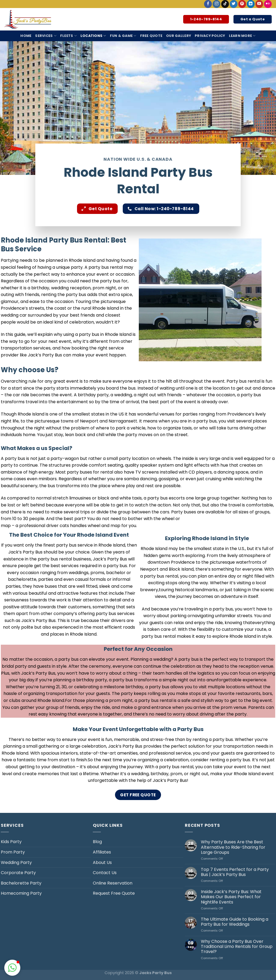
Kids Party (11, 842)
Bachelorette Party (21, 883)
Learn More (242, 36)
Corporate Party (18, 873)
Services (46, 36)
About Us (102, 862)
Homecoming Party (21, 893)
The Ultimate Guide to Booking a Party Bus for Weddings (235, 922)
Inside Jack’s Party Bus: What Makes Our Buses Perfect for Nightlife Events (231, 897)
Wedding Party (16, 862)
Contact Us (105, 873)
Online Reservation (113, 883)
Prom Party (13, 852)
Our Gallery (179, 36)
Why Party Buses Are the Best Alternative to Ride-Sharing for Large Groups (233, 847)
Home (26, 36)
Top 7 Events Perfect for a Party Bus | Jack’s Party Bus (235, 872)
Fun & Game (123, 36)
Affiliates (102, 852)
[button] (12, 968)
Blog (97, 842)
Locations (93, 36)
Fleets (68, 36)
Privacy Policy (210, 36)
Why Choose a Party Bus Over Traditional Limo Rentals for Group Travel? (237, 947)
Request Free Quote (114, 893)
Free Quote (151, 36)
